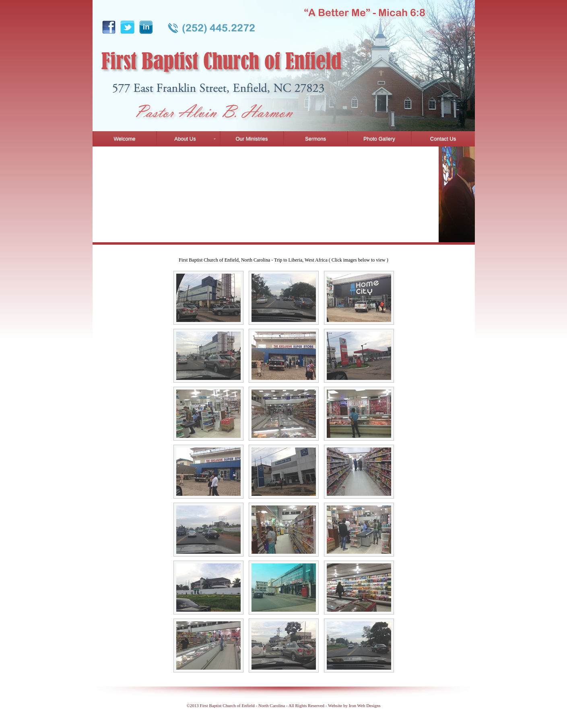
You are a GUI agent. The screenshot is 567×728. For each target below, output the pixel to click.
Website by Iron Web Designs (354, 705)
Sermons (315, 139)
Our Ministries (252, 139)
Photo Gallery (379, 139)
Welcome (125, 139)
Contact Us (443, 139)
